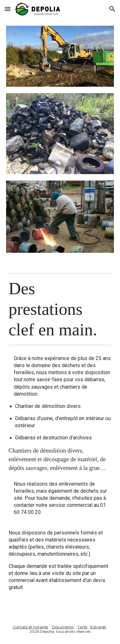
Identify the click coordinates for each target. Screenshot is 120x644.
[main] (60, 309)
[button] (8, 9)
